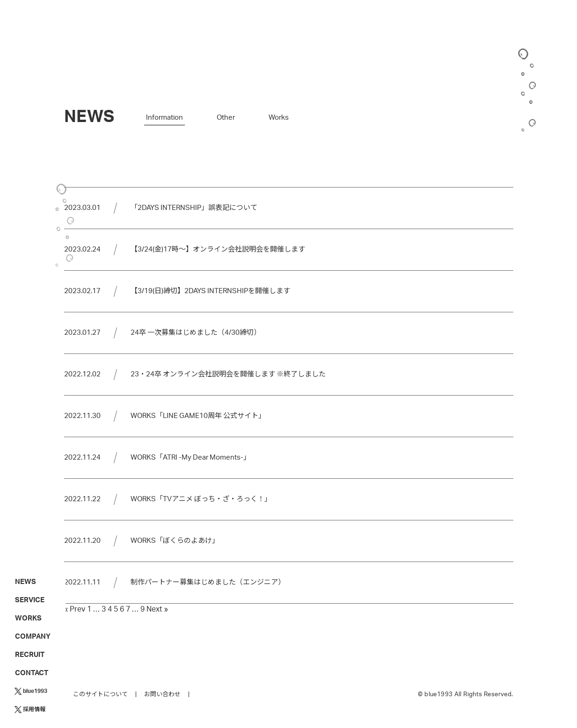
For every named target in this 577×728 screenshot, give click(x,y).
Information (164, 118)
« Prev (75, 609)
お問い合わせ (162, 695)
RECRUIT (30, 655)
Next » (157, 609)
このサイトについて (100, 695)
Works (279, 118)
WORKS (28, 618)
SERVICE (30, 600)
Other (226, 118)
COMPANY (33, 637)
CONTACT (32, 673)
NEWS (26, 582)
